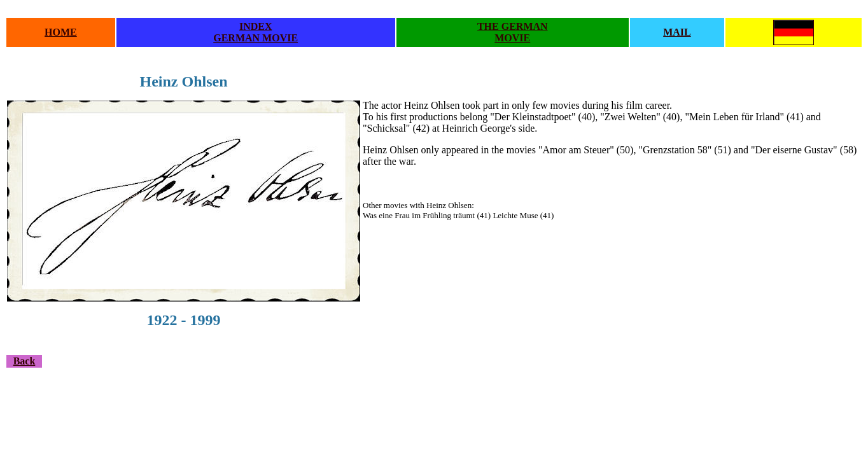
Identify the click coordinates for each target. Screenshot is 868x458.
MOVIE (512, 38)
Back (24, 361)
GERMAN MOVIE (255, 38)
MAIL (677, 32)
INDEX (256, 26)
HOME (61, 32)
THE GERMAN (513, 26)
